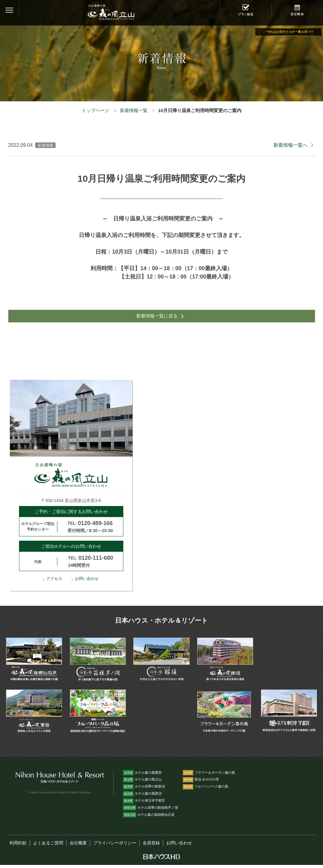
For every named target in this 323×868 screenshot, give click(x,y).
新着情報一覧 (134, 110)
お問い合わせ (87, 582)
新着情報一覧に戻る (157, 318)
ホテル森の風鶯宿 (142, 776)
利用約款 (18, 846)
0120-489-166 (95, 526)
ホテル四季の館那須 (144, 790)
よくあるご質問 (48, 846)
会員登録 (151, 846)
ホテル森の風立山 (142, 783)
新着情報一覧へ (290, 145)
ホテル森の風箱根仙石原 (149, 818)
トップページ (95, 110)
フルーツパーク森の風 (206, 790)
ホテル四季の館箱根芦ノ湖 (150, 811)
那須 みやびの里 (201, 783)
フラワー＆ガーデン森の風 (209, 776)
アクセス (54, 582)
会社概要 (78, 846)
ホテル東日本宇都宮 (144, 804)
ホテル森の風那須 (142, 797)
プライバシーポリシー (115, 846)
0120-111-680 (96, 561)
